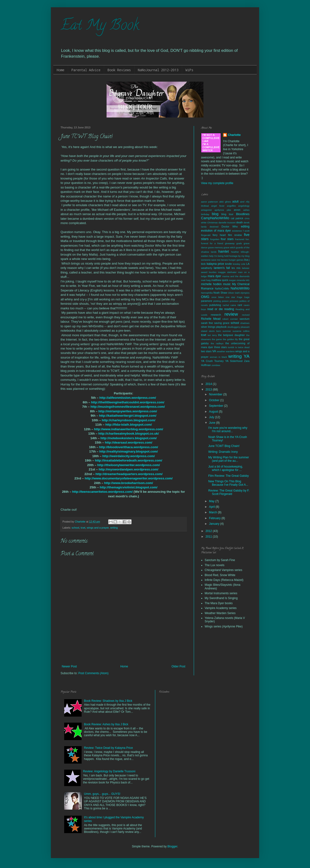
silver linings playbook (214, 327)
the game (217, 339)
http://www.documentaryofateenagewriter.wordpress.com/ (129, 478)
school (75, 528)
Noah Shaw (220, 293)
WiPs (189, 70)
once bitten (218, 297)
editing (245, 227)
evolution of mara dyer (216, 231)
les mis (236, 268)
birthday (205, 214)
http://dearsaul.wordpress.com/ (129, 442)
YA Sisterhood (234, 361)
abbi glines (225, 202)
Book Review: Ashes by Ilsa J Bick (106, 724)
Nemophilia (207, 293)
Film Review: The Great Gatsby (229, 476)
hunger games (236, 260)
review (231, 314)
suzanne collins (241, 331)
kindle (228, 264)
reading (229, 309)
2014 (209, 384)
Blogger (172, 846)
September (217, 406)
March (213, 512)
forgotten (215, 239)
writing (114, 528)
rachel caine (229, 305)
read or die (215, 309)
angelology (244, 206)
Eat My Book (100, 26)
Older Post (178, 666)
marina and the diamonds (236, 276)
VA (214, 351)
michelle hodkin (211, 284)
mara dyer (214, 276)
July (212, 417)
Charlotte (234, 135)
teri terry (212, 335)
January (215, 524)
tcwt (83, 528)
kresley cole (239, 264)
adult (235, 202)
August (214, 412)
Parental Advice (86, 70)
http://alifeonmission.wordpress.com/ (128, 398)
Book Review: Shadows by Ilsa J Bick (108, 701)
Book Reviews (119, 70)
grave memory (215, 247)
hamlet (224, 251)
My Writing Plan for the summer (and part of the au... (229, 459)
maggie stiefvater (227, 272)
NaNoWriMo (240, 288)
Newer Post (69, 666)
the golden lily (230, 339)
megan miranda (237, 280)
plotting (217, 301)
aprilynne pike (223, 210)
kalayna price (215, 264)
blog (215, 214)
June (213, 423)
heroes (224, 260)
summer (227, 331)
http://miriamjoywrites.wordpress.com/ (128, 411)
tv (236, 347)
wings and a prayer (98, 528)
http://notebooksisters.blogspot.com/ (129, 438)
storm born (215, 331)
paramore (207, 301)
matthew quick (220, 280)
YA (247, 356)
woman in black (218, 357)
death (239, 222)
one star (230, 297)
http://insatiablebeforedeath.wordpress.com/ (129, 460)
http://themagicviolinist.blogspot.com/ (129, 487)
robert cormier (230, 319)
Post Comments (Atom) (93, 673)
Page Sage (243, 297)
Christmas (213, 223)
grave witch (229, 247)
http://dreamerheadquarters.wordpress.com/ (129, 474)
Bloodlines (243, 214)
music (227, 284)
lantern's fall (222, 268)
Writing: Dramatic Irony (223, 452)
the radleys (217, 343)
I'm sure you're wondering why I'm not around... (228, 430)
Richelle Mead (211, 319)
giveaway (230, 243)
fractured (240, 239)
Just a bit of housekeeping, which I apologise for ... (226, 468)
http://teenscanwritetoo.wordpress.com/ (102, 492)
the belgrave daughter (232, 335)
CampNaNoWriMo (215, 218)
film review (235, 235)
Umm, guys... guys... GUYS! (102, 794)
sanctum (244, 319)
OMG (205, 297)
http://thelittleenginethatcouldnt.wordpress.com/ (128, 402)
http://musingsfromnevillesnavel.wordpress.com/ (128, 407)
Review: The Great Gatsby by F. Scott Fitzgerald (229, 492)
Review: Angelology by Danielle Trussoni (109, 771)
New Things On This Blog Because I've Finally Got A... (228, 483)
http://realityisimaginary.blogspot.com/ (129, 451)
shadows (245, 323)
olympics (245, 293)
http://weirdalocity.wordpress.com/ (129, 456)
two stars (206, 351)
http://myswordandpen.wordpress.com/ (128, 469)
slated (204, 331)
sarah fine (207, 323)
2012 (209, 531)
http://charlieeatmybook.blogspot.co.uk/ (129, 434)
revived (246, 315)
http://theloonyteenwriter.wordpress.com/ (129, 465)
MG (248, 280)
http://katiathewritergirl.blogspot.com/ (128, 416)
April (212, 507)
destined (214, 227)
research (216, 315)
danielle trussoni (227, 223)
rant (240, 305)
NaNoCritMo (222, 289)
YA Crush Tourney (212, 361)
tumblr (231, 347)
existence (237, 231)
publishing (215, 305)
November (216, 394)
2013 (209, 390)
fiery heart (219, 235)
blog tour (227, 214)
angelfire (231, 206)
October (215, 400)
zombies (216, 365)
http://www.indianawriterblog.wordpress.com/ (128, 429)
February (215, 518)
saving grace (222, 323)
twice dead (244, 347)
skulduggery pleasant (238, 327)
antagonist (206, 210)
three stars (220, 347)
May (212, 501)
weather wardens (226, 351)
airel (242, 202)
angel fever (218, 206)
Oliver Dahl (234, 293)
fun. (248, 239)
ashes (246, 210)
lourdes (213, 272)
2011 (209, 537)
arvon (237, 210)
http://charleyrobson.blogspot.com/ (128, 420)
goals (239, 243)
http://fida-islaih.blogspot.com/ (129, 425)
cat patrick (237, 218)
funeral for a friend (212, 243)
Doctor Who (230, 227)
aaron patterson (209, 202)
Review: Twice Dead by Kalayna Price (108, 748)
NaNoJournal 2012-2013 (158, 70)
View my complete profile (217, 183)
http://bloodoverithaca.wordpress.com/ (128, 447)
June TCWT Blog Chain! (224, 446)
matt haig (206, 280)
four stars (227, 239)
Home (61, 70)
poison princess (230, 301)
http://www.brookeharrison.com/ (129, 483)
